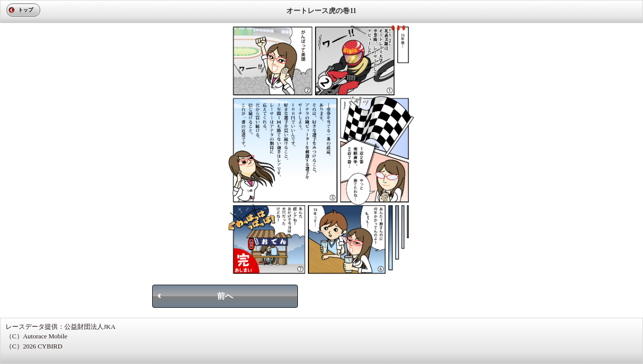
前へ (225, 296)
